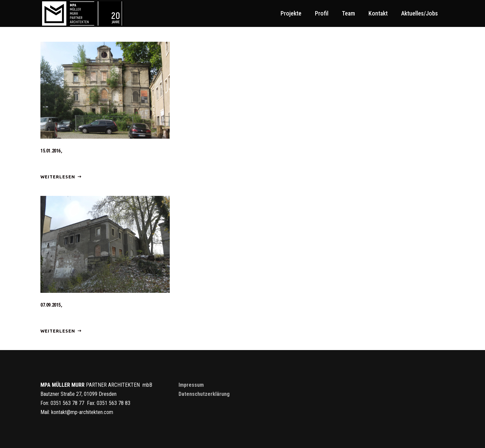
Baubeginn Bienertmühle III (72, 314)
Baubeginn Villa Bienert (68, 160)
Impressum (191, 385)
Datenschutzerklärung (204, 394)
